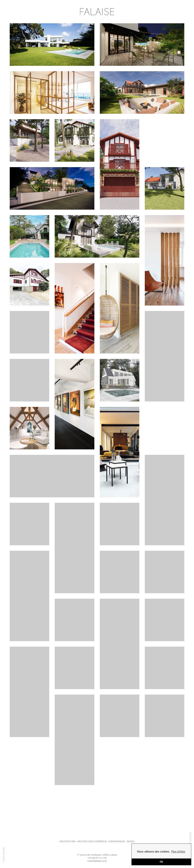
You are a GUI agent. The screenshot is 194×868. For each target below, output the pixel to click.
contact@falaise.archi (97, 861)
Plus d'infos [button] (178, 852)
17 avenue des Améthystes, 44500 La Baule (97, 855)
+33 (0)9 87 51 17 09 (97, 858)
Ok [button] (161, 862)
